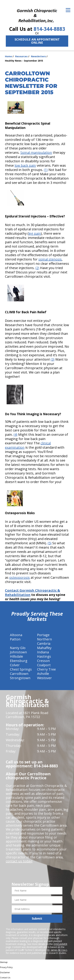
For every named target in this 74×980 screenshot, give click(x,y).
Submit (37, 918)
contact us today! (19, 861)
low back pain (25, 165)
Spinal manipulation (36, 152)
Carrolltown (19, 674)
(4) (15, 434)
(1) (46, 170)
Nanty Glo (18, 648)
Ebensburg (19, 661)
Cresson (43, 661)
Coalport (44, 665)
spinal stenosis (50, 259)
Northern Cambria (45, 641)
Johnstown (18, 652)
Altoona (16, 635)
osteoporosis (20, 577)
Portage (43, 635)
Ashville (43, 674)
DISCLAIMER (60, 944)
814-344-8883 (49, 29)
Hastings (44, 656)
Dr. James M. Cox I (57, 950)
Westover (44, 678)
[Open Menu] (68, 10)
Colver (15, 665)
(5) (50, 543)
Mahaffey (44, 648)
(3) (53, 359)
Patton (15, 639)
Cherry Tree (46, 669)
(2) (37, 268)
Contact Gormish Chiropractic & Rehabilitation (33, 593)
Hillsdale (16, 656)
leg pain (35, 233)
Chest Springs (21, 669)
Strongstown (20, 678)
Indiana (43, 652)
